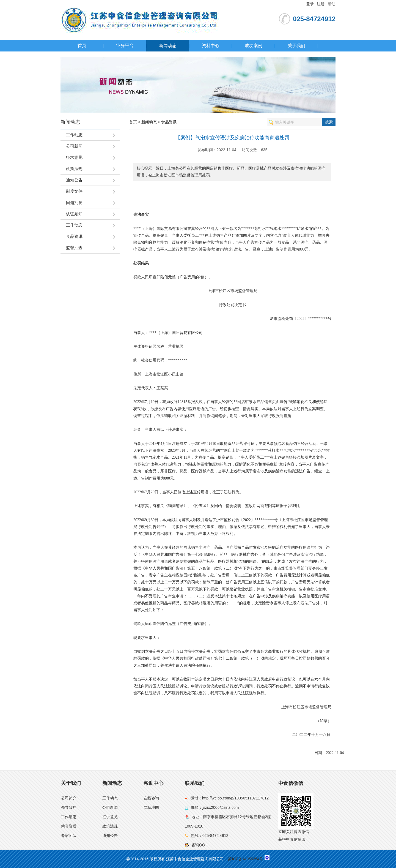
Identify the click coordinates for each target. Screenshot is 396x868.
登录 (310, 4)
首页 (82, 46)
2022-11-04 (335, 753)
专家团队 (69, 836)
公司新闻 (110, 807)
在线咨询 (151, 798)
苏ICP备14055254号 (246, 859)
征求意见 (110, 817)
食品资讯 (169, 122)
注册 (321, 4)
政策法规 (110, 826)
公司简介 (69, 798)
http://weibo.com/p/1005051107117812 (235, 798)
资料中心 (211, 46)
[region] (232, 196)
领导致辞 (69, 807)
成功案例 (254, 46)
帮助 (332, 4)
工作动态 (69, 817)
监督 (242, 291)
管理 (250, 291)
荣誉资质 (69, 826)
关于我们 (296, 46)
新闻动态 (168, 46)
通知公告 (110, 836)
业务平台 (125, 46)
